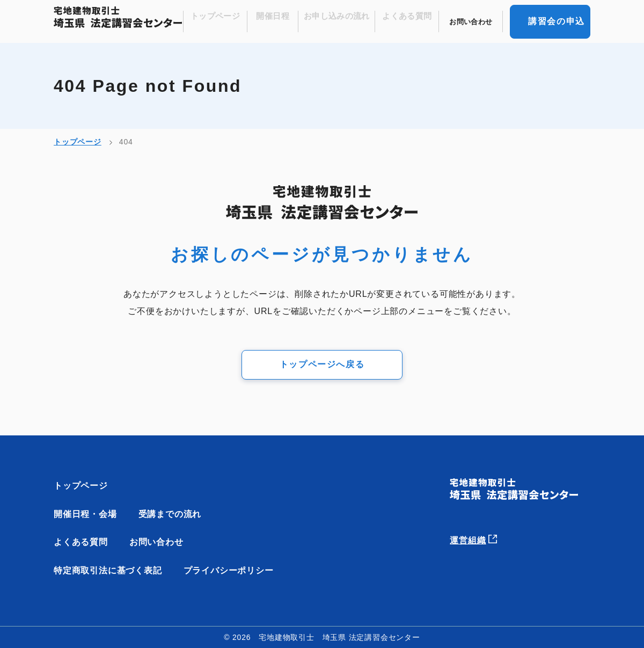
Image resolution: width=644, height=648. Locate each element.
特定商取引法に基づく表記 (108, 570)
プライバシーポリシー (229, 570)
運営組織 (480, 537)
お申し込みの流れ (347, 22)
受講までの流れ (170, 514)
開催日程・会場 (85, 514)
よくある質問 (413, 22)
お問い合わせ (473, 22)
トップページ (233, 22)
